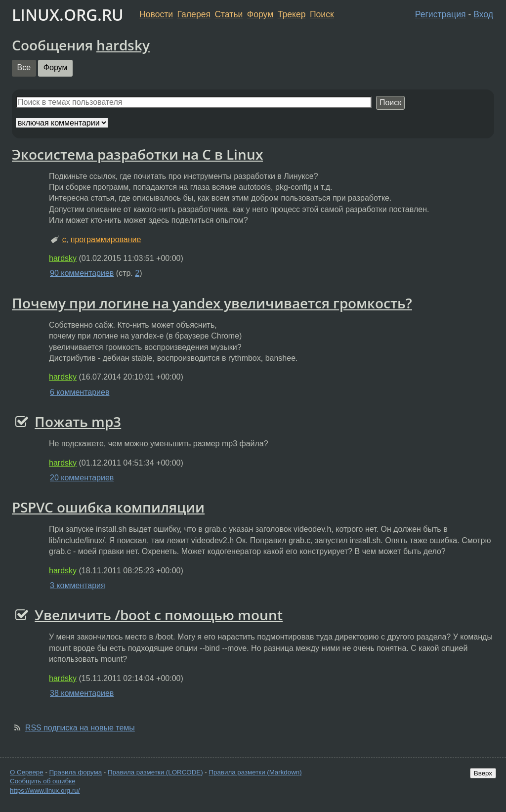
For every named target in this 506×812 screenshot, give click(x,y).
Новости (156, 14)
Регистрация (441, 14)
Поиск (322, 14)
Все (24, 67)
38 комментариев (82, 693)
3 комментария (78, 585)
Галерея (194, 14)
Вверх (483, 773)
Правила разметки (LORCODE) (155, 772)
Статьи (229, 14)
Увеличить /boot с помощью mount (159, 615)
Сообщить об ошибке (43, 781)
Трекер (292, 14)
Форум (260, 14)
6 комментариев (80, 392)
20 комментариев (82, 478)
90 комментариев (82, 273)
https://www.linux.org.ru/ (45, 791)
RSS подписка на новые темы (80, 728)
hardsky (123, 45)
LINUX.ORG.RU (68, 15)
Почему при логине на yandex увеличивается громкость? (212, 303)
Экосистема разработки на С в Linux (137, 154)
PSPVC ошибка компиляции (108, 507)
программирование (106, 239)
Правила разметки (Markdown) (255, 772)
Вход (483, 14)
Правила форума (76, 772)
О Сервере (27, 772)
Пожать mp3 (78, 422)
